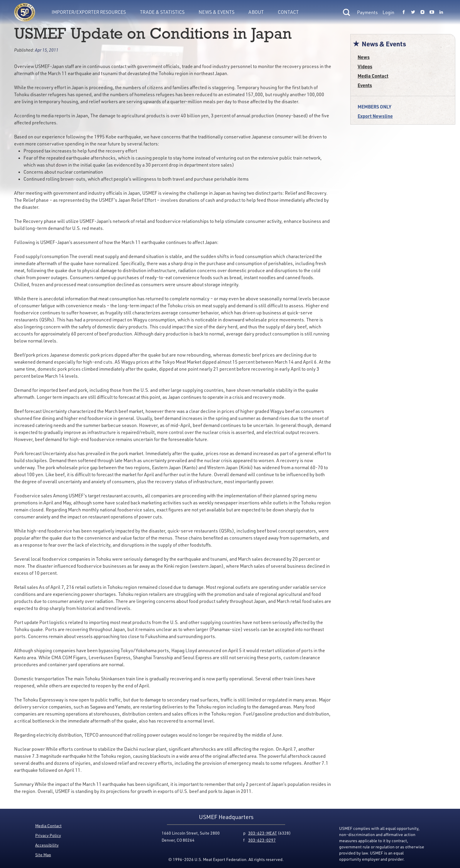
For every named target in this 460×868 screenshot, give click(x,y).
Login (388, 12)
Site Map (43, 855)
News (364, 57)
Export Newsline (375, 116)
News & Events (217, 12)
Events (365, 85)
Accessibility (47, 845)
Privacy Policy (48, 835)
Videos (365, 66)
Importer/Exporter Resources (89, 12)
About (256, 12)
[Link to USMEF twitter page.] (413, 12)
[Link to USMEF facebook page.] (404, 12)
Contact (288, 12)
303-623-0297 (262, 840)
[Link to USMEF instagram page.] (422, 12)
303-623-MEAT (263, 833)
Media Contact (373, 76)
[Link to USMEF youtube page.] (432, 12)
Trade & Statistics (162, 12)
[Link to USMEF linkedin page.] (441, 12)
